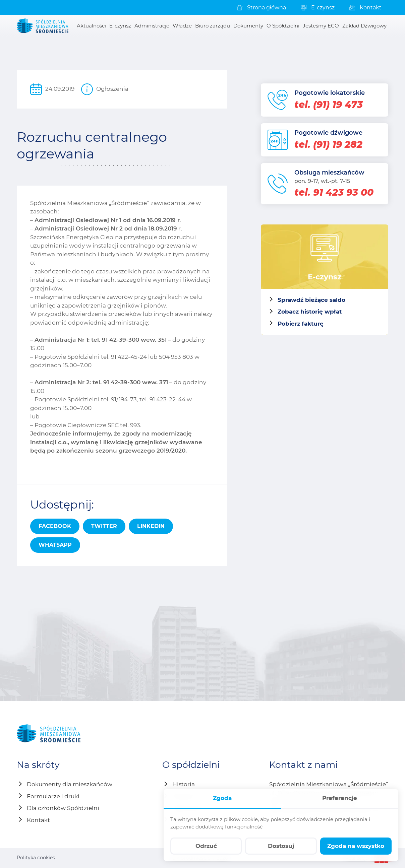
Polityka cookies (36, 858)
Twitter (104, 526)
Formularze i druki (53, 796)
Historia (184, 784)
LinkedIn (151, 526)
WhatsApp (55, 545)
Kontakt (38, 820)
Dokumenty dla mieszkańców (70, 784)
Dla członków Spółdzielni (63, 808)
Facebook (55, 526)
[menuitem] (261, 8)
